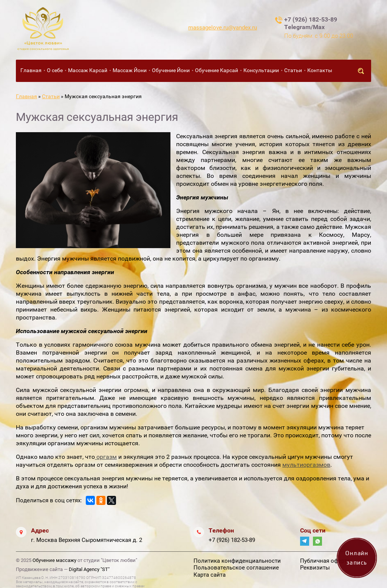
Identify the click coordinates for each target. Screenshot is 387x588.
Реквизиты (315, 568)
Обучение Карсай (217, 70)
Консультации (261, 70)
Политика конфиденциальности (237, 561)
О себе (55, 70)
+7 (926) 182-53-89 (232, 540)
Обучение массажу (54, 560)
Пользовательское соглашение (236, 568)
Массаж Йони (130, 70)
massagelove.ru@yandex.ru (223, 28)
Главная (31, 70)
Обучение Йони (171, 70)
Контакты (320, 70)
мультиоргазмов (306, 465)
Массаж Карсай (88, 70)
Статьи (293, 70)
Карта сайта (210, 575)
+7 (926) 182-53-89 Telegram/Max (311, 23)
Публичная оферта (325, 561)
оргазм (106, 457)
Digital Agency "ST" (89, 569)
